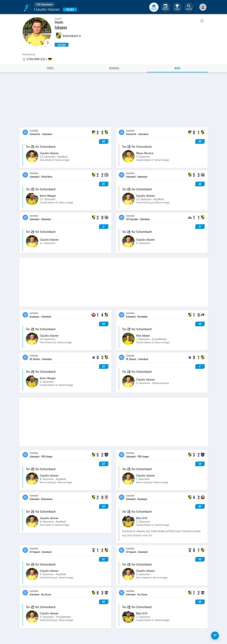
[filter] (215, 635)
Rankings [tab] (114, 68)
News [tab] (177, 68)
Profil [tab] (50, 68)
